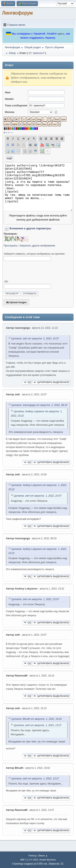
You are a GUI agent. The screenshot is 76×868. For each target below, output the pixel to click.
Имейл (9, 99)
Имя (8, 92)
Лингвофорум (17, 13)
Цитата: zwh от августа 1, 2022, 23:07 (38, 496)
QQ (27, 382)
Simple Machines (48, 860)
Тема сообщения (16, 105)
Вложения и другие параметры (30, 228)
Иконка (10, 112)
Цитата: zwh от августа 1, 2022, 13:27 (38, 725)
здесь (61, 34)
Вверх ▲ (43, 856)
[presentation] (34, 271)
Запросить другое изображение (37, 246)
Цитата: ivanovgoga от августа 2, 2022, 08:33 (39, 405)
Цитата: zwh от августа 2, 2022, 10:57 (35, 339)
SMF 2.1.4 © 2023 (29, 860)
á (4, 132)
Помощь (33, 856)
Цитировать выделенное (51, 382)
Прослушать (11, 246)
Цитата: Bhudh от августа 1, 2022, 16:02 (37, 719)
